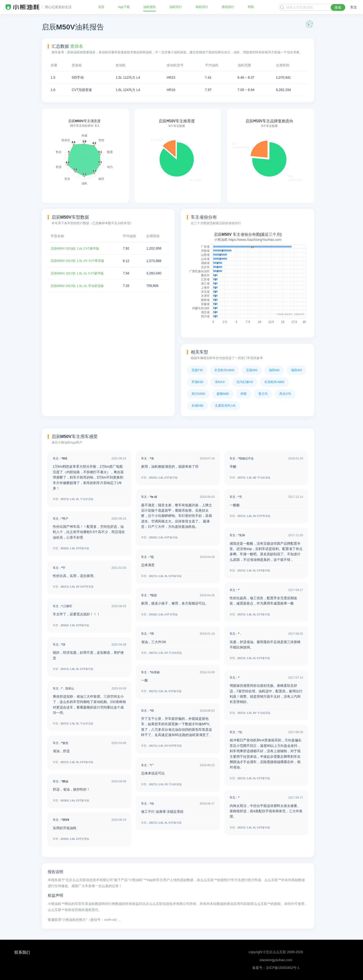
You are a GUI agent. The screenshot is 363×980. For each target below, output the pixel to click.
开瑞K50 (197, 382)
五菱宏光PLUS (225, 406)
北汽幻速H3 (245, 382)
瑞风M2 (274, 370)
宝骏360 (252, 370)
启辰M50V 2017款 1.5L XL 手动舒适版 (79, 285)
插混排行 (228, 7)
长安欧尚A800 (274, 382)
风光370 (285, 394)
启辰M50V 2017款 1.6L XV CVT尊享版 (80, 261)
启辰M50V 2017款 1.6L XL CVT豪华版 (79, 273)
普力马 (263, 394)
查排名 (77, 46)
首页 (102, 7)
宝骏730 (197, 370)
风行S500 (198, 394)
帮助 (251, 7)
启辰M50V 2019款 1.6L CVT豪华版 (77, 248)
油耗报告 (150, 7)
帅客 (244, 394)
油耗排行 (176, 7)
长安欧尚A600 (224, 370)
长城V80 (197, 406)
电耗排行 (202, 7)
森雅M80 (223, 394)
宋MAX (220, 382)
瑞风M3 (296, 370)
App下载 (124, 7)
